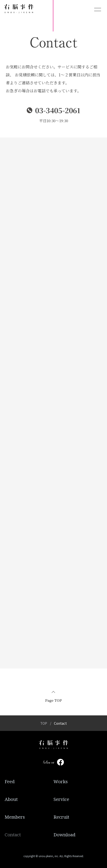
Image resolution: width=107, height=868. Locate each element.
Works (61, 781)
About (11, 799)
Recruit (61, 817)
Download (64, 835)
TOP (44, 723)
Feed (10, 781)
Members (15, 817)
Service (61, 799)
